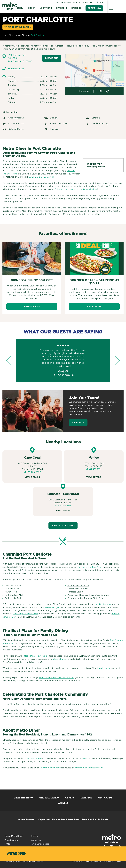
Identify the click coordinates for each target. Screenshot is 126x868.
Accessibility (108, 862)
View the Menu (23, 798)
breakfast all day (103, 604)
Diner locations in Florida (95, 820)
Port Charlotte (38, 35)
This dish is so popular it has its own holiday (76, 189)
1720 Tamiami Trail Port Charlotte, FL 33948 (20, 58)
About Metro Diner (13, 836)
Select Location (102, 2)
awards (85, 758)
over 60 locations (33, 758)
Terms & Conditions (93, 862)
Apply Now (78, 423)
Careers (87, 8)
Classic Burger (60, 659)
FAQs (7, 844)
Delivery (54, 118)
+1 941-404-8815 (63, 506)
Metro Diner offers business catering (56, 678)
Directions (52, 58)
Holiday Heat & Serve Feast (66, 820)
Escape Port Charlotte (78, 586)
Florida (25, 35)
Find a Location (49, 798)
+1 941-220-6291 (16, 69)
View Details (32, 477)
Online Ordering (16, 118)
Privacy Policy (78, 862)
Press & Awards (12, 840)
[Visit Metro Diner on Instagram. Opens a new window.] (100, 91)
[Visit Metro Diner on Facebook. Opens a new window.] (94, 91)
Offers (70, 798)
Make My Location (20, 27)
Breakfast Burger (51, 608)
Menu (31, 8)
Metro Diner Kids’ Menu (35, 656)
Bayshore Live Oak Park (89, 567)
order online (105, 668)
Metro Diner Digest (40, 844)
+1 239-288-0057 (32, 472)
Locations (57, 8)
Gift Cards (105, 798)
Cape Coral (44, 820)
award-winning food (51, 768)
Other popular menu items (25, 614)
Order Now (105, 8)
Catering (72, 8)
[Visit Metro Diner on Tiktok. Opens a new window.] (107, 91)
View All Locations (63, 526)
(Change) (119, 2)
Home (5, 35)
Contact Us (36, 840)
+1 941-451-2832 (94, 469)
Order (42, 8)
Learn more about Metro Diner (88, 768)
